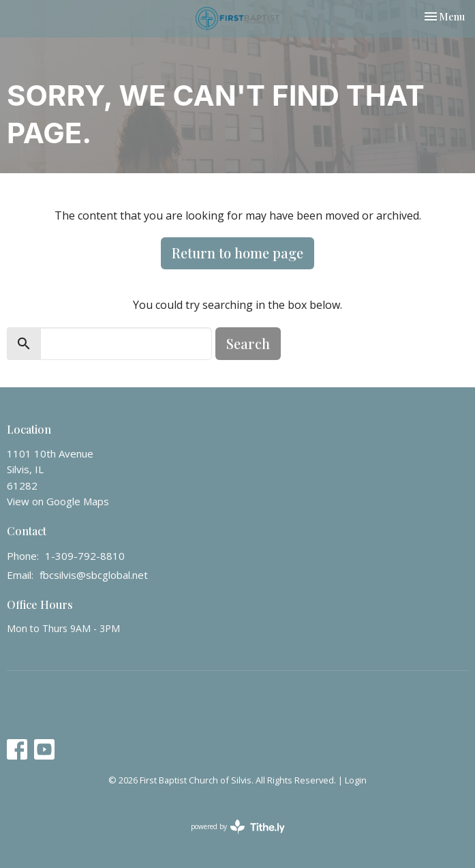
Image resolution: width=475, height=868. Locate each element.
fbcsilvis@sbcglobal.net (94, 575)
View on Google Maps (58, 501)
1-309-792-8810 (85, 556)
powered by (238, 827)
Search (248, 343)
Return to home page (237, 253)
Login (356, 780)
